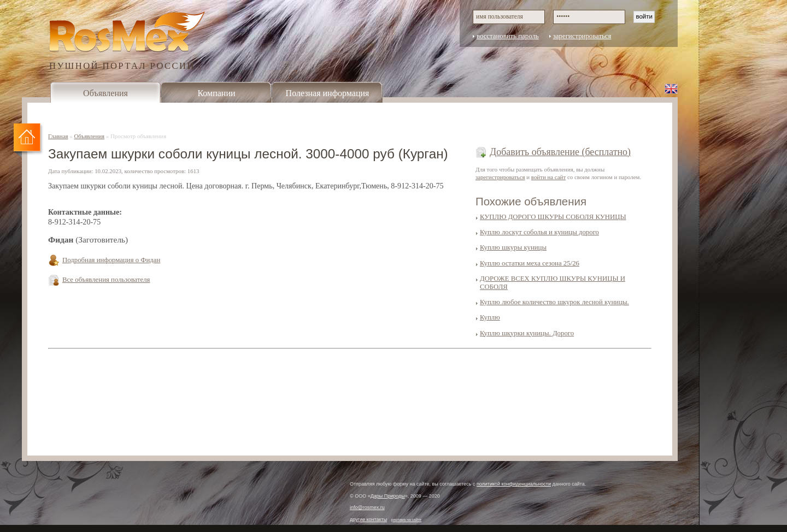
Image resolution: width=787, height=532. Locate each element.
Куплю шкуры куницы (513, 247)
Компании (216, 93)
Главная (58, 136)
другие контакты (368, 519)
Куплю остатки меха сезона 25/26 (530, 263)
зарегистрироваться (582, 36)
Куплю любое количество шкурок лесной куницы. (554, 302)
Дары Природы (388, 496)
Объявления (105, 93)
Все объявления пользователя (106, 280)
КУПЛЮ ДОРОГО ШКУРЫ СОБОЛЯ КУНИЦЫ (553, 217)
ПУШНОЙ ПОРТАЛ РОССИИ (122, 65)
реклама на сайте (407, 520)
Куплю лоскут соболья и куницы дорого (539, 232)
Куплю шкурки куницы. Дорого (527, 333)
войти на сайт (548, 177)
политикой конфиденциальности (514, 484)
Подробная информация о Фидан (111, 260)
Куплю (490, 317)
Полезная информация (328, 93)
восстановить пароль (508, 36)
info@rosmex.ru (367, 507)
